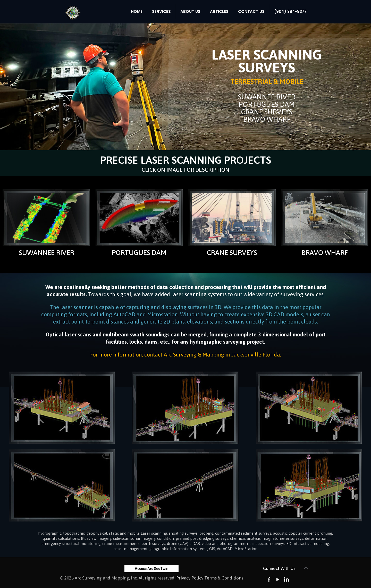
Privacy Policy (190, 578)
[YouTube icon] (278, 579)
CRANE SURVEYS (232, 252)
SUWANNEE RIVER (47, 252)
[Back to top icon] (306, 568)
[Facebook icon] (269, 579)
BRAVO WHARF (325, 252)
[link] (46, 218)
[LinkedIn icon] (286, 579)
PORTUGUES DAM (139, 252)
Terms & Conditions (224, 578)
